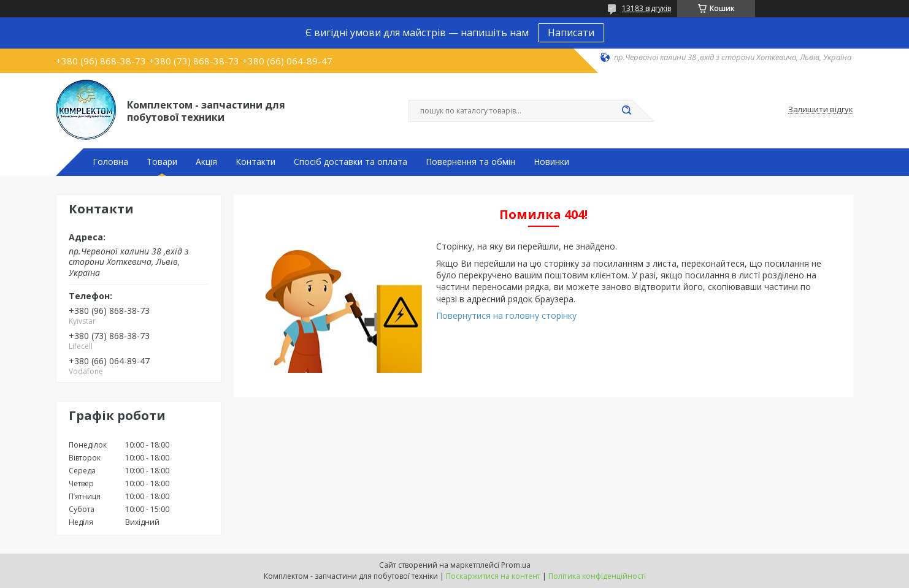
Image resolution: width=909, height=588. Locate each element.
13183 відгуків (646, 8)
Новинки (551, 162)
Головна (110, 162)
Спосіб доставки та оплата (351, 162)
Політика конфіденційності (597, 576)
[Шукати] (626, 111)
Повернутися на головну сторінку (506, 315)
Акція (206, 162)
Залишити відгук (821, 110)
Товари (162, 162)
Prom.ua (516, 565)
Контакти (255, 162)
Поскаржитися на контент (493, 576)
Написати (571, 32)
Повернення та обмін (470, 162)
